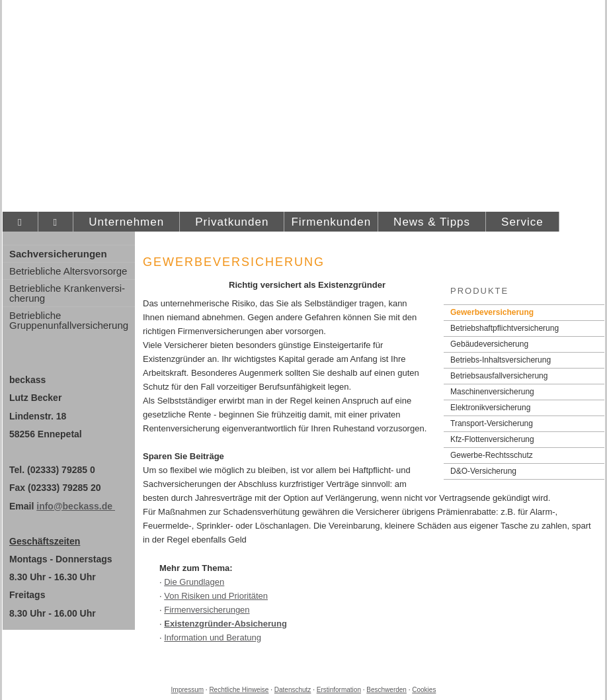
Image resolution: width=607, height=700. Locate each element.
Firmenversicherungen (207, 610)
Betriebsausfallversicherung (499, 376)
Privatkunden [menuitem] (232, 222)
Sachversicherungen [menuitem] (58, 254)
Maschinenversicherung (492, 392)
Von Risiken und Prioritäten (216, 596)
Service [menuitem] (522, 222)
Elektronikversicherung (490, 408)
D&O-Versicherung (483, 471)
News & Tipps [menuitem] (432, 222)
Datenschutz (293, 690)
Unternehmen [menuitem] (126, 222)
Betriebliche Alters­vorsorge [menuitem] (68, 271)
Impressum (187, 690)
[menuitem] (20, 222)
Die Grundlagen (194, 582)
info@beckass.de (76, 506)
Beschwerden (386, 690)
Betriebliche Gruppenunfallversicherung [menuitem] (69, 320)
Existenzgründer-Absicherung (225, 624)
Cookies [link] (424, 690)
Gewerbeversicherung (492, 312)
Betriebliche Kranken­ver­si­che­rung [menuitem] (67, 293)
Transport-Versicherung (492, 423)
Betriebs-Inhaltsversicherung (501, 360)
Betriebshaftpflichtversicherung (505, 328)
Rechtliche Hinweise (239, 690)
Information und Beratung (213, 637)
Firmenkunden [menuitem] (331, 222)
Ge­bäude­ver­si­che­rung (489, 344)
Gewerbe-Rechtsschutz (492, 455)
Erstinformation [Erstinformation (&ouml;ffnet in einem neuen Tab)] (339, 690)
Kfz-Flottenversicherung (492, 439)
